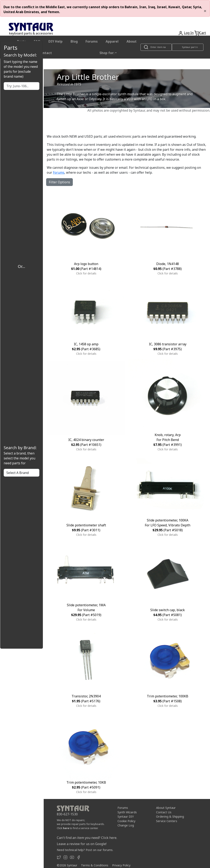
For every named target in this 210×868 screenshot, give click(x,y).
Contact (45, 53)
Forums (92, 41)
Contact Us (164, 812)
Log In (189, 33)
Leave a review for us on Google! (82, 844)
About (132, 41)
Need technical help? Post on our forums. (85, 850)
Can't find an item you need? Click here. (87, 838)
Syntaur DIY (126, 816)
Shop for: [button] (107, 53)
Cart (203, 33)
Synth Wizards (127, 812)
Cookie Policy (126, 821)
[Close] (205, 11)
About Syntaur (166, 808)
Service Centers (167, 821)
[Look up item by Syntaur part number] (188, 47)
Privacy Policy (121, 865)
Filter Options (59, 182)
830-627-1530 (67, 814)
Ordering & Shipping (170, 816)
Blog (74, 41)
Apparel (112, 41)
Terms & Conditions (95, 865)
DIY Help (55, 41)
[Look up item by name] (156, 47)
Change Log (126, 825)
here (66, 828)
